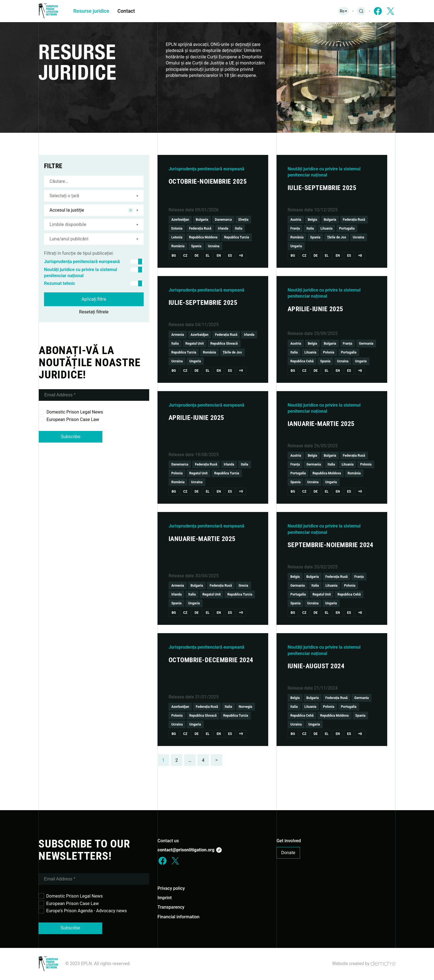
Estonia (177, 228)
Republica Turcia (237, 237)
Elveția (243, 220)
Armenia (178, 335)
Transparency (171, 907)
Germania (366, 344)
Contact (126, 11)
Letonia (177, 237)
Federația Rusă (200, 228)
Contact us (168, 841)
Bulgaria (202, 220)
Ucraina (214, 246)
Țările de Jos (336, 237)
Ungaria (296, 246)
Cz (185, 256)
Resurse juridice (91, 11)
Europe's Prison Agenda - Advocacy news (83, 911)
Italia (239, 228)
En (219, 256)
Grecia (243, 586)
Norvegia (246, 707)
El (208, 256)
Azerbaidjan (180, 220)
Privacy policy (171, 888)
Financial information (179, 917)
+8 (241, 256)
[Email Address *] (94, 395)
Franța (295, 228)
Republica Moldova (203, 237)
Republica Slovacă (224, 344)
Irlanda (223, 228)
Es (230, 256)
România (178, 246)
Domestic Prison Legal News (71, 412)
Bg (174, 256)
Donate (288, 853)
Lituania (326, 228)
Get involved (289, 841)
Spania (196, 246)
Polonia (329, 352)
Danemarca (223, 220)
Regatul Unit (195, 344)
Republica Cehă (302, 361)
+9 (241, 371)
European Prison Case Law (69, 419)
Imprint (165, 898)
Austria (296, 220)
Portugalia (347, 228)
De (197, 256)
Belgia (312, 220)
